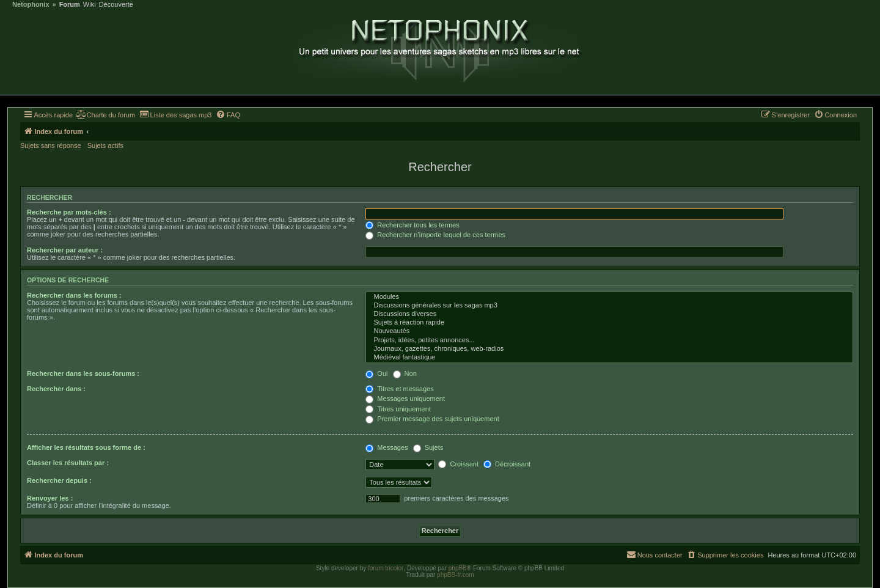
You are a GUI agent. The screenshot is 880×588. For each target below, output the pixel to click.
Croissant (458, 464)
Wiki (90, 5)
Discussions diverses (609, 314)
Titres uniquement (398, 409)
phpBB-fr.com (456, 575)
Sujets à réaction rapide (609, 323)
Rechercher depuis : (59, 480)
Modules (609, 297)
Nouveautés (609, 331)
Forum (70, 5)
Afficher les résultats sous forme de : (86, 447)
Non (405, 373)
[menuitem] (105, 115)
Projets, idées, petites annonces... (609, 340)
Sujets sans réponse (51, 145)
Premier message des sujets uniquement (432, 419)
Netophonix (31, 5)
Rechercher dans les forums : (74, 295)
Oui (376, 373)
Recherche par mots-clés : (69, 212)
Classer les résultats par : (68, 463)
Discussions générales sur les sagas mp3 (609, 306)
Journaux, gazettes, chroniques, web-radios (609, 349)
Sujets (428, 447)
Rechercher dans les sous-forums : (83, 373)
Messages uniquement (405, 399)
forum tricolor (386, 568)
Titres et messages (399, 389)
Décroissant (507, 464)
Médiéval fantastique (609, 358)
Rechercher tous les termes (413, 225)
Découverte (116, 5)
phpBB (458, 568)
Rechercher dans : (56, 389)
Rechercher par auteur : (65, 250)
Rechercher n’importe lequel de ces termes (435, 235)
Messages (387, 447)
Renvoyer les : (50, 498)
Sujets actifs (105, 145)
